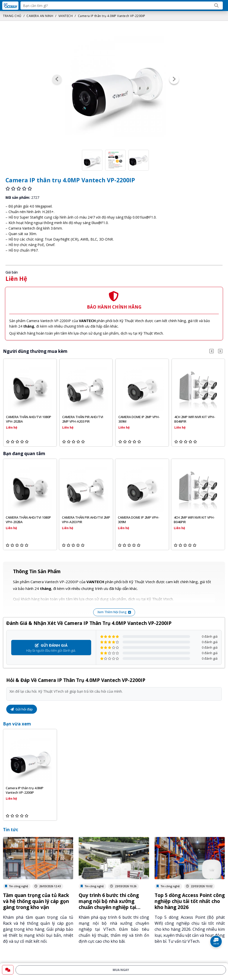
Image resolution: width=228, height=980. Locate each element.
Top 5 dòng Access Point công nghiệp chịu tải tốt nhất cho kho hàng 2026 (190, 901)
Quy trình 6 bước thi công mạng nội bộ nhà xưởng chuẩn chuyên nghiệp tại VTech (109, 904)
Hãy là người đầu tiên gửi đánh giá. (51, 648)
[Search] (217, 6)
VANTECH (66, 16)
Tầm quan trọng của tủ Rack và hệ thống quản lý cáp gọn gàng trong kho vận (36, 901)
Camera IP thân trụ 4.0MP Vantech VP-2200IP (112, 16)
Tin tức (11, 830)
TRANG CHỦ (12, 16)
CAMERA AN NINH (40, 16)
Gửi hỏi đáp (22, 709)
